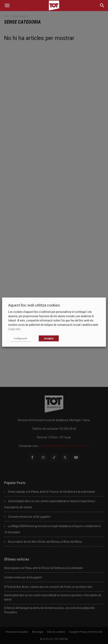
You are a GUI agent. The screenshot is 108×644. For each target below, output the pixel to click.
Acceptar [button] (49, 338)
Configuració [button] (20, 338)
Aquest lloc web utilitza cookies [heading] (34, 305)
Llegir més (14, 329)
